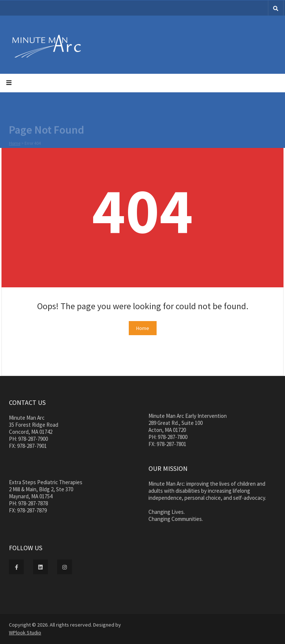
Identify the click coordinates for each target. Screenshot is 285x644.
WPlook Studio (25, 633)
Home (15, 143)
